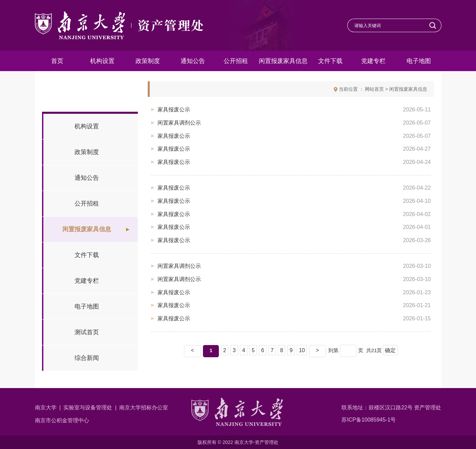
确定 (390, 350)
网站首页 (374, 89)
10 (302, 350)
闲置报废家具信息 (408, 89)
